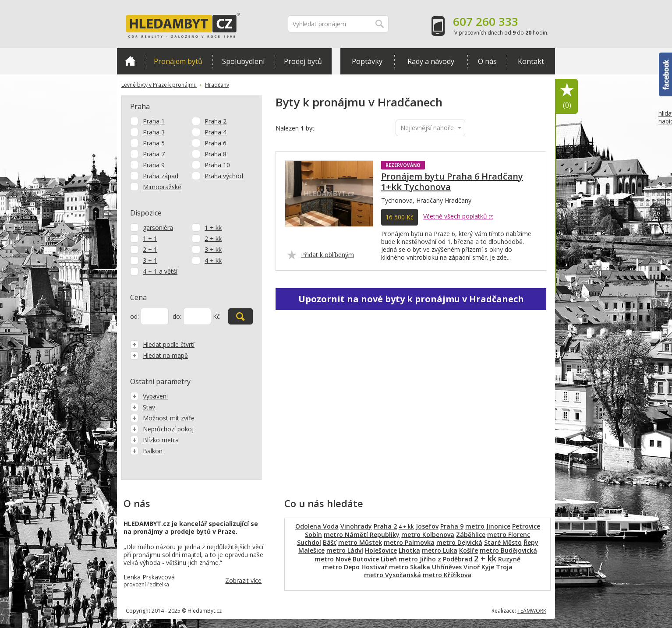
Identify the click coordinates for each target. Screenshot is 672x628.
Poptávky (367, 61)
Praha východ (224, 176)
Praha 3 (154, 132)
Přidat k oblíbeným (327, 255)
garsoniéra (158, 228)
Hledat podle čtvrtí (162, 344)
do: (177, 316)
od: (134, 316)
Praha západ (161, 176)
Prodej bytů (303, 61)
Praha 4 (216, 132)
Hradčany (217, 85)
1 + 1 (150, 238)
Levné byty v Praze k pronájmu (159, 85)
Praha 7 (154, 154)
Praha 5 (154, 143)
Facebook (665, 74)
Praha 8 (216, 154)
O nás (487, 61)
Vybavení (149, 396)
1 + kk (213, 228)
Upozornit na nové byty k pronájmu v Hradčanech (411, 299)
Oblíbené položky (567, 97)
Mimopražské (162, 187)
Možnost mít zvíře (162, 418)
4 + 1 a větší (160, 271)
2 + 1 (150, 249)
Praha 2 (216, 121)
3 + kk (213, 249)
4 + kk (213, 260)
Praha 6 (216, 143)
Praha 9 (154, 165)
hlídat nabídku (665, 134)
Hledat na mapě (159, 355)
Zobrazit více (243, 580)
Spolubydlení (243, 61)
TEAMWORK (532, 611)
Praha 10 (217, 165)
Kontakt (531, 61)
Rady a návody (431, 61)
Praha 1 (154, 121)
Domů (130, 61)
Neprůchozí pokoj (162, 429)
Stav (143, 407)
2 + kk (213, 238)
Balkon (146, 451)
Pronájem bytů (178, 61)
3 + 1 (150, 260)
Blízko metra (154, 440)
